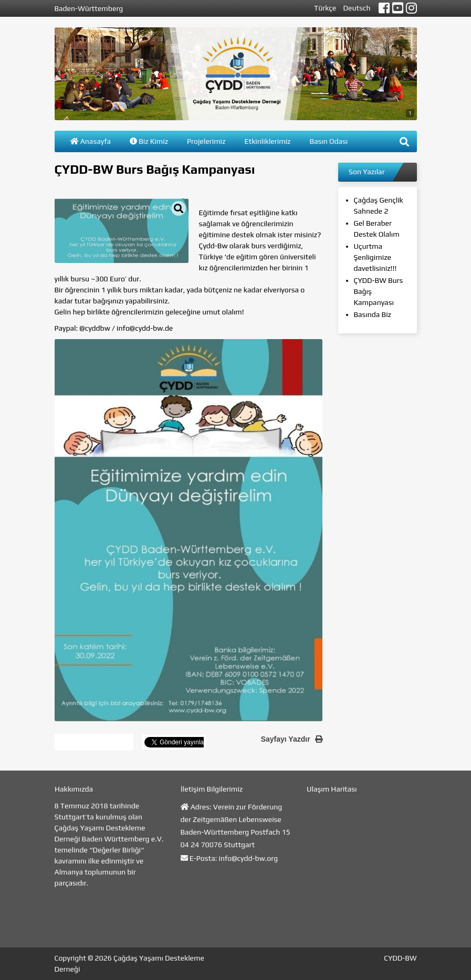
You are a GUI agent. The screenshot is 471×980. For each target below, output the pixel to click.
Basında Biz (373, 314)
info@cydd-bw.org (249, 858)
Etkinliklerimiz (267, 141)
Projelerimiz (206, 141)
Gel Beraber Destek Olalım (377, 229)
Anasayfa (91, 141)
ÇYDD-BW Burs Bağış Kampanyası (379, 291)
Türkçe (325, 8)
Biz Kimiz (149, 141)
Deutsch (357, 8)
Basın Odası (328, 141)
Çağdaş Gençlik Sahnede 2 (379, 206)
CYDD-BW (400, 958)
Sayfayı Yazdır (292, 739)
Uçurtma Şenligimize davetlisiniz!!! (375, 257)
